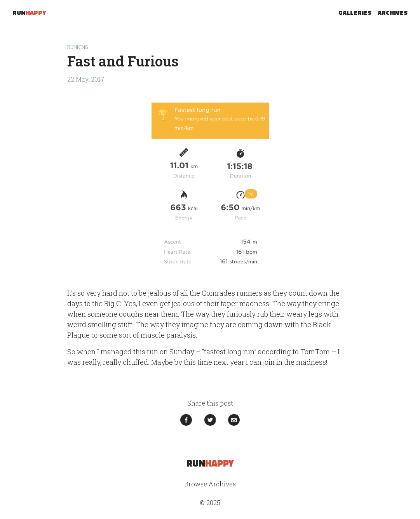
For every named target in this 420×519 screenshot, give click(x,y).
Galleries (355, 12)
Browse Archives (210, 484)
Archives (393, 12)
